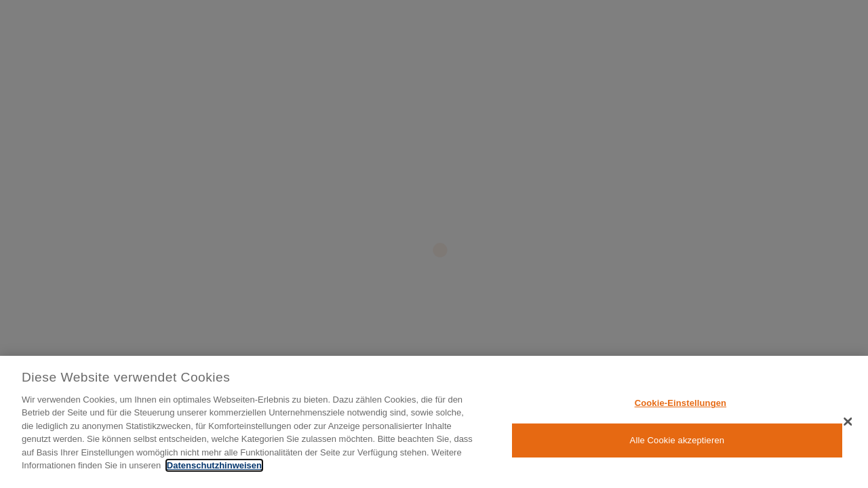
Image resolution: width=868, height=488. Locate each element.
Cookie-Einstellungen (681, 403)
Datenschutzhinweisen (214, 465)
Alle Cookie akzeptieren (677, 440)
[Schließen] (848, 422)
